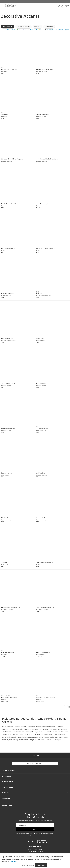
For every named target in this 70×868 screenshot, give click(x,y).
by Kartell (4, 72)
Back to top (35, 755)
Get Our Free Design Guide (35, 763)
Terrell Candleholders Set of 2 (45, 563)
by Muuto (4, 116)
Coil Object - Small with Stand (46, 697)
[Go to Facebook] (24, 841)
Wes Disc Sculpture (7, 518)
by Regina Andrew (41, 430)
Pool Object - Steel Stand (9, 697)
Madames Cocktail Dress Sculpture (12, 159)
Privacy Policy (49, 833)
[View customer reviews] (42, 841)
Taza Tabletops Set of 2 (9, 383)
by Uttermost (5, 475)
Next (70, 707)
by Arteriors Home (41, 116)
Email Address (22, 825)
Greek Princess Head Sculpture (11, 608)
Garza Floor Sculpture (43, 204)
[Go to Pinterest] (29, 841)
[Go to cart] (67, 6)
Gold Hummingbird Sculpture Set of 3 (48, 159)
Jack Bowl (4, 563)
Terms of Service (23, 835)
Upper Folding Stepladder (9, 69)
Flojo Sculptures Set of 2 (9, 249)
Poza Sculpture (41, 383)
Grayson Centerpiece (43, 114)
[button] (2, 6)
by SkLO (4, 699)
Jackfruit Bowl (41, 473)
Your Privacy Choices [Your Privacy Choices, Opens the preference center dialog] (28, 865)
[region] (35, 861)
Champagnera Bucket (8, 653)
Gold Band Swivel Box (43, 653)
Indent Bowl (40, 339)
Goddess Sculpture (42, 518)
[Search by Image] (63, 7)
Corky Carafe (5, 114)
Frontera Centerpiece (8, 294)
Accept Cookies (41, 865)
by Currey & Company (42, 72)
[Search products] (59, 6)
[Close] (67, 856)
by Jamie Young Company (43, 296)
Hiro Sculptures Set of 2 (9, 204)
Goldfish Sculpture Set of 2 (45, 69)
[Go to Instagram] (34, 841)
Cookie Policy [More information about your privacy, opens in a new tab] (14, 861)
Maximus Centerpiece (8, 428)
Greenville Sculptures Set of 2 (45, 249)
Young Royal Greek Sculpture (45, 608)
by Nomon (4, 655)
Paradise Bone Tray (7, 339)
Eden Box (39, 294)
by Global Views (41, 341)
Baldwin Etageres (7, 473)
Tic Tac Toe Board (42, 428)
